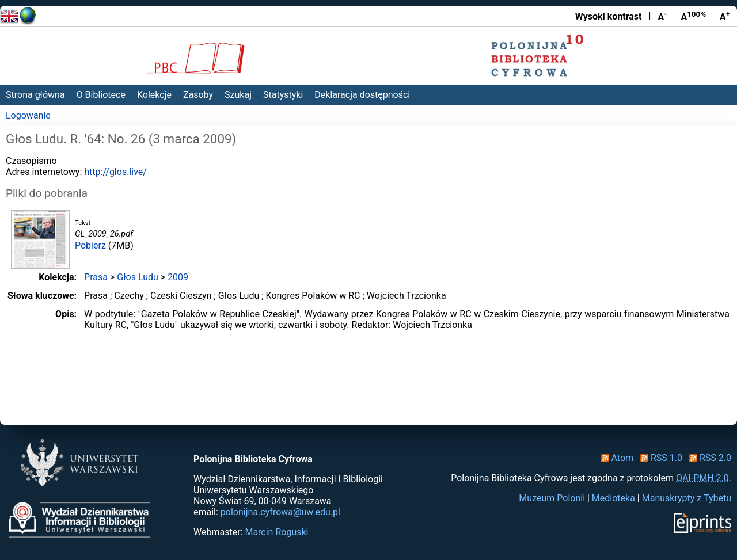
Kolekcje (154, 95)
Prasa (96, 277)
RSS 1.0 (659, 458)
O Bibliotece (101, 95)
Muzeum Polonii (552, 498)
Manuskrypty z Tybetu (687, 498)
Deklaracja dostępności (362, 95)
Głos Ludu (138, 277)
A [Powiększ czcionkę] (725, 16)
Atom (615, 458)
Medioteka (613, 498)
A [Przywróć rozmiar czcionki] (693, 16)
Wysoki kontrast (609, 16)
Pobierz (90, 245)
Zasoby (198, 95)
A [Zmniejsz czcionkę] (662, 16)
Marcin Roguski (276, 532)
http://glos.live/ (115, 172)
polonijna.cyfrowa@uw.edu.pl (280, 512)
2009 (178, 277)
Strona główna (35, 95)
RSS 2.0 (708, 458)
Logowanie (28, 115)
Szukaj (238, 95)
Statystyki (283, 95)
